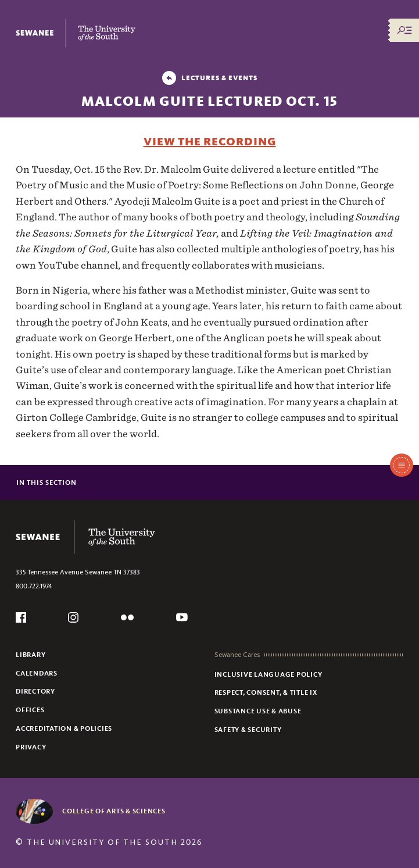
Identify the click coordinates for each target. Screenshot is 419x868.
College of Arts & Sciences (114, 811)
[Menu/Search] (404, 30)
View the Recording (210, 142)
